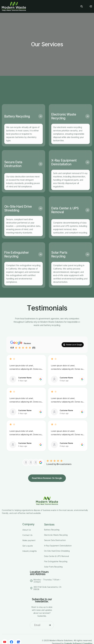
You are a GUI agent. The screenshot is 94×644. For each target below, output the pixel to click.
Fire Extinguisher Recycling (17, 261)
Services (49, 525)
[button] (91, 6)
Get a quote (28, 546)
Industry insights (29, 551)
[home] (14, 6)
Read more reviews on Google (47, 478)
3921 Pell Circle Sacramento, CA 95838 (47, 588)
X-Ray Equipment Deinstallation (64, 169)
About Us (26, 530)
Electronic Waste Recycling (64, 123)
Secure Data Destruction (13, 170)
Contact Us (27, 535)
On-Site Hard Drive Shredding (18, 215)
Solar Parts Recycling (59, 261)
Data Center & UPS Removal (65, 216)
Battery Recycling (17, 123)
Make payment (29, 540)
